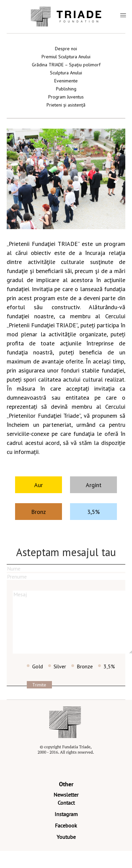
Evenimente (66, 81)
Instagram (66, 814)
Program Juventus (66, 97)
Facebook (66, 825)
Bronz (39, 512)
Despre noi (66, 49)
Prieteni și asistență (66, 105)
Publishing (66, 89)
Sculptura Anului (66, 73)
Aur (39, 485)
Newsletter (66, 795)
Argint (94, 485)
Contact (66, 803)
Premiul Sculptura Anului (66, 57)
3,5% (93, 512)
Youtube (66, 837)
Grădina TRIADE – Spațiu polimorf (66, 65)
